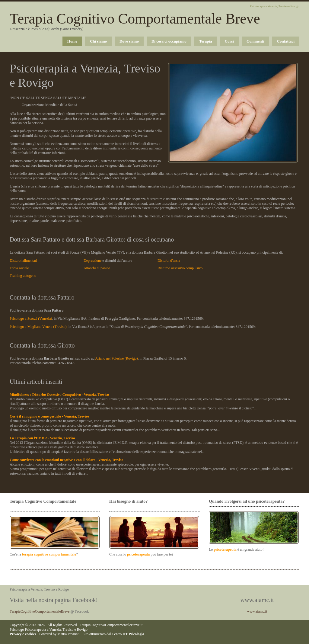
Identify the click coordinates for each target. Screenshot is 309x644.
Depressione (92, 261)
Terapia (206, 41)
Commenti (255, 41)
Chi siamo (98, 41)
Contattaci (286, 41)
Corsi (229, 41)
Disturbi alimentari (23, 261)
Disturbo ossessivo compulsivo (180, 268)
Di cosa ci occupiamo (169, 41)
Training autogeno (23, 276)
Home (72, 41)
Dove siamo (129, 41)
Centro (128, 634)
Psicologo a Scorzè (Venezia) (31, 319)
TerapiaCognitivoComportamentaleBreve (40, 611)
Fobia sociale (19, 268)
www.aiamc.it (257, 611)
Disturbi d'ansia (169, 261)
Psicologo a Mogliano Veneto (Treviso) (38, 327)
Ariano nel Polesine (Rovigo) (116, 358)
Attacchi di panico (97, 268)
